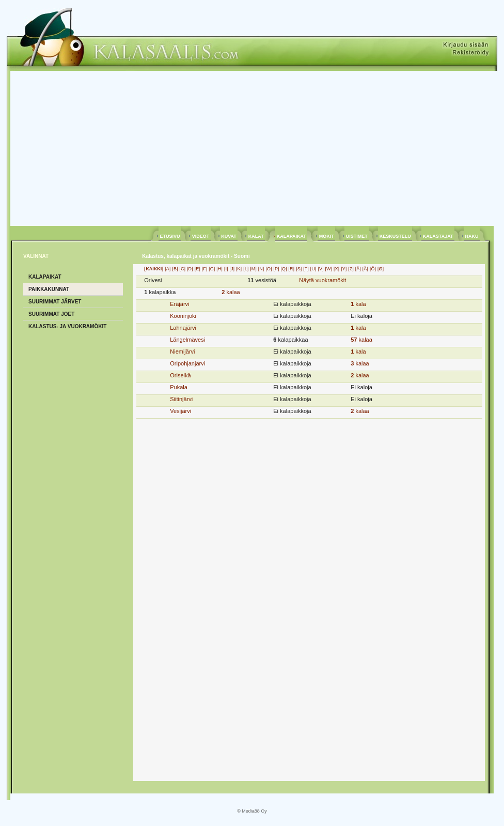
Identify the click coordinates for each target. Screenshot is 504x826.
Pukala (179, 387)
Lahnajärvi (183, 328)
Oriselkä (180, 375)
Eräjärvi (179, 304)
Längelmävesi (187, 340)
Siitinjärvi (181, 399)
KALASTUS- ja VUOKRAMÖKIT (67, 326)
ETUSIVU (170, 236)
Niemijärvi (182, 351)
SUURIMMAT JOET (51, 314)
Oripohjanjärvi (187, 363)
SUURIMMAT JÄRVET (55, 302)
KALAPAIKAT (291, 236)
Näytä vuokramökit (322, 280)
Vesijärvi (180, 411)
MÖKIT (326, 236)
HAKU (472, 236)
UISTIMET (357, 236)
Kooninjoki (183, 316)
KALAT (256, 236)
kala (358, 304)
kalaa (231, 292)
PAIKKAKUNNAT (49, 289)
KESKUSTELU (395, 236)
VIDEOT (201, 236)
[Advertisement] (252, 148)
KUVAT (229, 236)
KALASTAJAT (438, 236)
